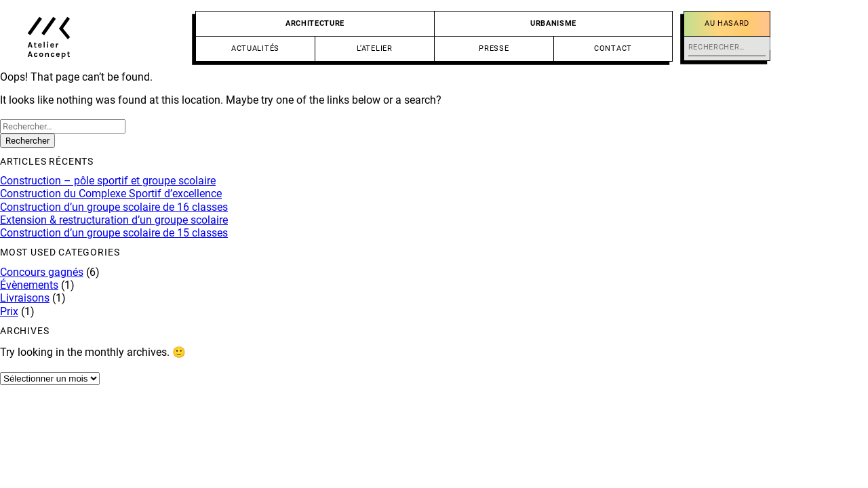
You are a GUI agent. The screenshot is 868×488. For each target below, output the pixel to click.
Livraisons (25, 298)
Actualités (255, 48)
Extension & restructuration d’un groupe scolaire (114, 220)
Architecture (315, 23)
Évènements (29, 285)
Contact (613, 48)
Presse (494, 48)
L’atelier (374, 48)
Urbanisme (553, 23)
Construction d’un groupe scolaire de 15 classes (114, 233)
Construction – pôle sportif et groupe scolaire (108, 181)
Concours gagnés (42, 272)
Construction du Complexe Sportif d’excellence (111, 194)
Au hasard (727, 23)
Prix (9, 311)
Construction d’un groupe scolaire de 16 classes (114, 207)
